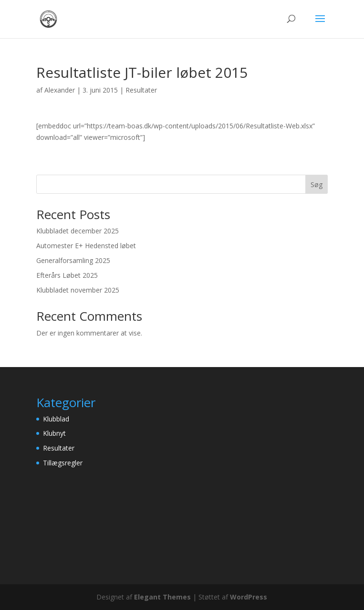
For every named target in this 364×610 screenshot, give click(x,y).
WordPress (249, 597)
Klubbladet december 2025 (78, 231)
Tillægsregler (63, 463)
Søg (317, 184)
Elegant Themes (162, 597)
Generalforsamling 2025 (73, 260)
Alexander (60, 90)
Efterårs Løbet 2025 (67, 275)
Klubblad (56, 419)
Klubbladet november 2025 (78, 290)
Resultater (141, 90)
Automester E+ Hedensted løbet (86, 246)
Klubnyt (54, 433)
